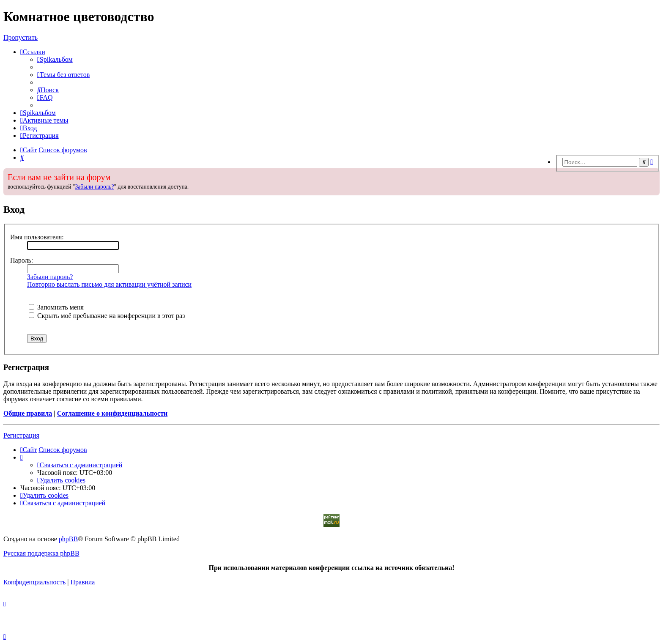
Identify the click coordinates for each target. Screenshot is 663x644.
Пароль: (22, 260)
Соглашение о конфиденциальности (112, 413)
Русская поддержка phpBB (41, 553)
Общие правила (28, 413)
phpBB (68, 539)
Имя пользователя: (37, 237)
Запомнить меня (56, 307)
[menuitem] (55, 59)
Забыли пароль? (94, 187)
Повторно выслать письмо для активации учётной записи (109, 284)
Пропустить (21, 37)
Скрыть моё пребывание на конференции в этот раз (107, 316)
